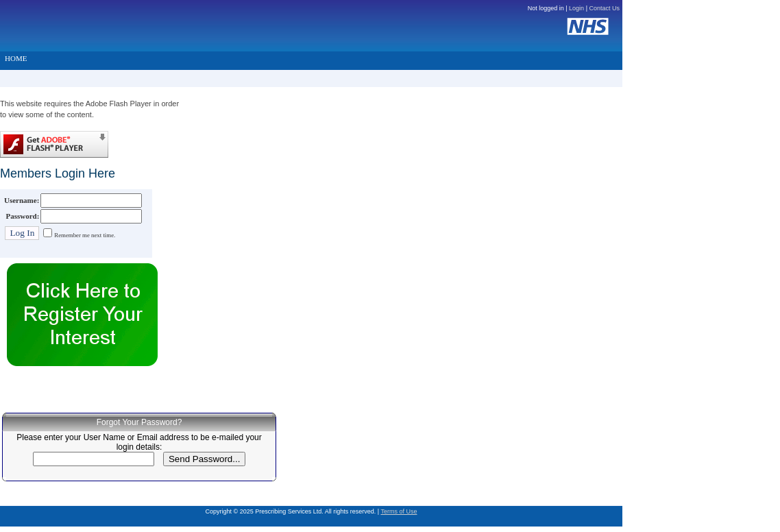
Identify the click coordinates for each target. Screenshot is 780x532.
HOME (16, 58)
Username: (22, 200)
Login (576, 8)
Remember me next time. (85, 235)
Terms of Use (399, 511)
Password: (22, 216)
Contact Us (604, 8)
